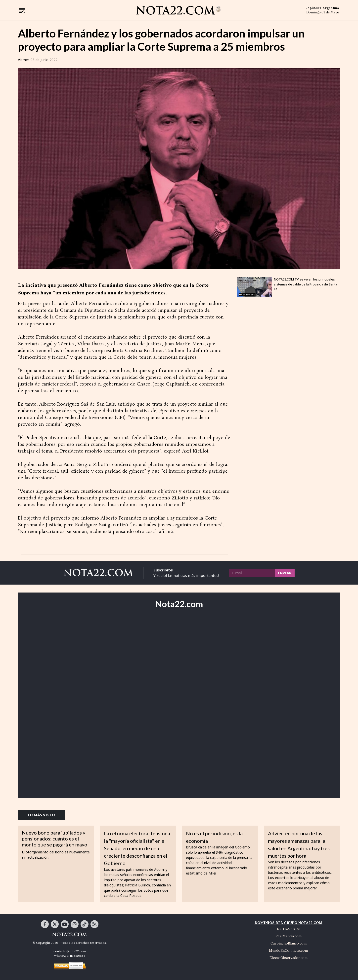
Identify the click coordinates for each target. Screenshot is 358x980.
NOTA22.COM (288, 929)
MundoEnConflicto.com (288, 950)
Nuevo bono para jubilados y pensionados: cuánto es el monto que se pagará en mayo (55, 839)
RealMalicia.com (289, 936)
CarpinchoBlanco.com (289, 943)
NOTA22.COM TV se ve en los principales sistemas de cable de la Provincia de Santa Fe (306, 284)
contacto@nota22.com (70, 951)
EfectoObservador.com (289, 958)
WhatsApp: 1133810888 (70, 956)
